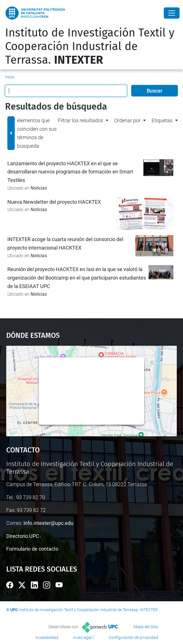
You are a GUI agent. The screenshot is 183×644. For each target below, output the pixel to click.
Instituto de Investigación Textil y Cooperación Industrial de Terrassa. (90, 46)
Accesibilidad (47, 637)
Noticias (39, 188)
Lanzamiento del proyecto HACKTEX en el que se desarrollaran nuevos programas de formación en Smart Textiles (70, 172)
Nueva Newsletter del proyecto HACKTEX (54, 202)
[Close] (172, 13)
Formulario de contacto (32, 549)
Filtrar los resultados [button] (80, 120)
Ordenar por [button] (127, 120)
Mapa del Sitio (146, 627)
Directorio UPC (23, 536)
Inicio (10, 77)
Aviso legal (82, 637)
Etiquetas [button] (162, 120)
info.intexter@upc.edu (48, 523)
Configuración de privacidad (133, 637)
